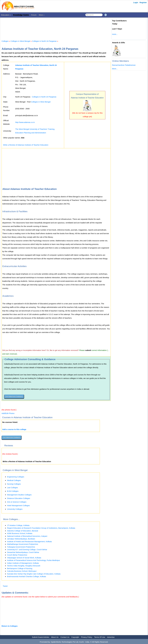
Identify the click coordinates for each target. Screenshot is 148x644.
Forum (34, 15)
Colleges (5, 41)
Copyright (75, 637)
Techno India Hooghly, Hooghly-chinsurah (24, 566)
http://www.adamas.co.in (25, 122)
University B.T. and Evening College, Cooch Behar (27, 550)
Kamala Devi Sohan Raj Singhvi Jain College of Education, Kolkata (34, 574)
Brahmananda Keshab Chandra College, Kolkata (26, 576)
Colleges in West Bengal (20, 41)
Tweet (5, 586)
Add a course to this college (14, 429)
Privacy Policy (87, 637)
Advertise (111, 637)
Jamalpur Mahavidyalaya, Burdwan (21, 539)
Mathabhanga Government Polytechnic (23, 544)
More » (42, 15)
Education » (6, 15)
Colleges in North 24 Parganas (44, 41)
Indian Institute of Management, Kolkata (23, 563)
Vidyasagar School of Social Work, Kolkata (24, 558)
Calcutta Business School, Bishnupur (22, 571)
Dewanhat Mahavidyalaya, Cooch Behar (23, 552)
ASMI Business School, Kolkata (20, 533)
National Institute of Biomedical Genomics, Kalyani (27, 536)
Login (136, 2)
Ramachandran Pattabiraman (124, 65)
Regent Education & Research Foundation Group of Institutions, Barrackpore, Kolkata (41, 528)
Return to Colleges (10, 626)
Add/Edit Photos (8, 413)
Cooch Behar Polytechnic (17, 555)
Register (143, 2)
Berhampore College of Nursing (20, 568)
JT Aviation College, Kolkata (18, 525)
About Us (55, 637)
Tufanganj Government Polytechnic (21, 547)
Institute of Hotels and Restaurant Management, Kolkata (29, 541)
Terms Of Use (100, 637)
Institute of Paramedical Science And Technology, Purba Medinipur (33, 560)
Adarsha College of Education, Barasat (23, 531)
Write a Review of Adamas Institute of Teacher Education (26, 145)
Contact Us (65, 637)
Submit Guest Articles (41, 637)
